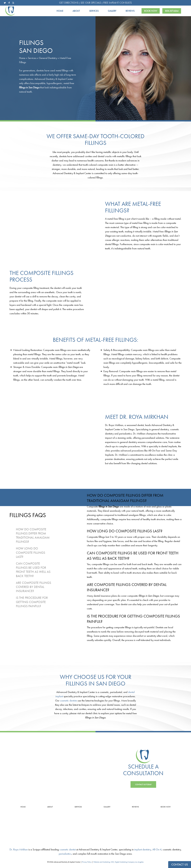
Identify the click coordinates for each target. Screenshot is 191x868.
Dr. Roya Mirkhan (19, 849)
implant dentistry (143, 849)
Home (22, 58)
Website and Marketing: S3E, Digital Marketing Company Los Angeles (118, 862)
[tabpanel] (134, 509)
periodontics (65, 854)
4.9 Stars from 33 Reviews (32, 825)
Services (32, 58)
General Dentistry (48, 58)
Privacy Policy (87, 862)
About (50, 807)
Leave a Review (32, 829)
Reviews (135, 807)
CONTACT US (180, 865)
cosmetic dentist (68, 849)
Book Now (166, 807)
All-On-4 (157, 849)
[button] (143, 784)
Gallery (107, 807)
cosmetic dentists (68, 701)
